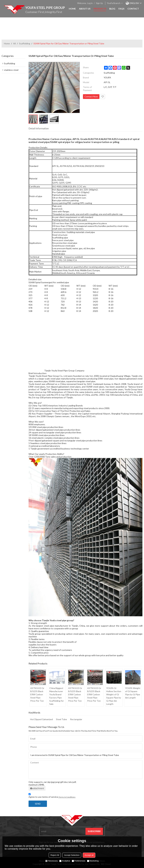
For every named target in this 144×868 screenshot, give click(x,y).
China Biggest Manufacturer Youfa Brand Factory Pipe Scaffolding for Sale (57, 696)
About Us (85, 9)
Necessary (51, 861)
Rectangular (76, 719)
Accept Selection (72, 855)
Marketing (93, 861)
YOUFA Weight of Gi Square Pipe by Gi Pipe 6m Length (133, 693)
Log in (90, 3)
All (14, 43)
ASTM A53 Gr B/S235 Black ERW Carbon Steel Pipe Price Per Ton (37, 694)
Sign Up (99, 3)
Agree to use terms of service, (52, 796)
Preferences (79, 861)
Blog (112, 9)
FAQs (121, 9)
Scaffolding (25, 43)
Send (38, 804)
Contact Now (91, 96)
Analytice (65, 861)
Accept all (89, 855)
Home (72, 9)
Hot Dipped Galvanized (41, 719)
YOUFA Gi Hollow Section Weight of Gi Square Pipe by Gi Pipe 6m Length (114, 696)
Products (100, 9)
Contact (133, 9)
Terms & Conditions (67, 797)
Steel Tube (61, 719)
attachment (37, 788)
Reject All (55, 855)
